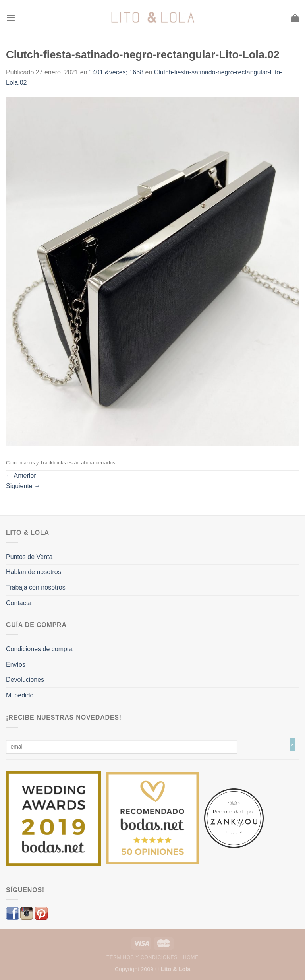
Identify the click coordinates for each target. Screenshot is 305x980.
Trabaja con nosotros (36, 587)
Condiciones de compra (39, 649)
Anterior (21, 476)
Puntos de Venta (29, 557)
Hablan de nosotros (34, 572)
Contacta (19, 603)
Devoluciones (25, 680)
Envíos (16, 665)
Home (191, 957)
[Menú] (11, 18)
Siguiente (23, 486)
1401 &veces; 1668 (116, 72)
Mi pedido (20, 695)
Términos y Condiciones (142, 957)
